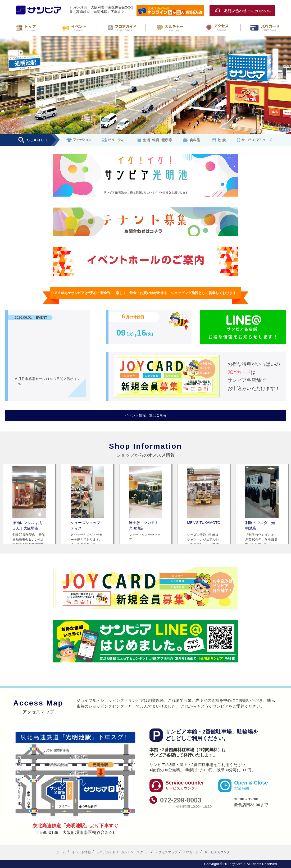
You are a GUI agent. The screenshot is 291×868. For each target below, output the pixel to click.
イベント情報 (81, 852)
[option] (29, 504)
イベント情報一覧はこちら (146, 415)
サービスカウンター (219, 852)
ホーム (61, 852)
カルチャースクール (135, 852)
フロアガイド (106, 852)
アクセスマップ (166, 852)
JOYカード (191, 852)
